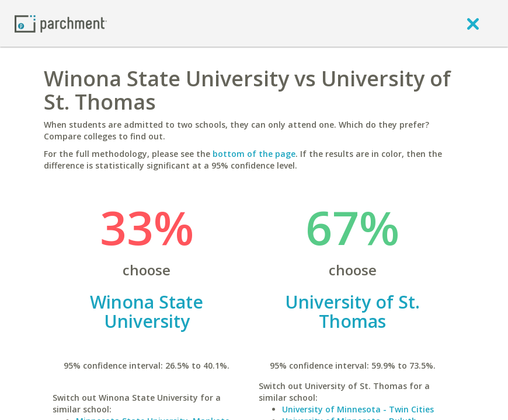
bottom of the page (254, 154)
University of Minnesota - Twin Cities (358, 409)
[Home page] (61, 23)
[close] (473, 23)
